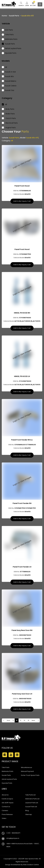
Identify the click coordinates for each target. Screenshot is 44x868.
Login (27, 4)
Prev (8, 720)
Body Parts (8, 109)
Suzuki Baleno (9, 81)
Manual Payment (27, 771)
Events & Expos (7, 799)
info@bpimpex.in (13, 838)
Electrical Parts (10, 123)
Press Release (7, 814)
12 (24, 720)
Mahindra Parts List (32, 799)
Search (21, 4)
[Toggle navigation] (40, 4)
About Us (5, 795)
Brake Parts (8, 114)
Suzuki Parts (14, 16)
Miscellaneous (27, 767)
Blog (27, 811)
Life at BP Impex (8, 803)
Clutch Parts (9, 118)
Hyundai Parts (7, 783)
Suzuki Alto (8, 76)
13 (28, 720)
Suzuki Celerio (9, 86)
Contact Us (6, 807)
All (4, 67)
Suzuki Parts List (31, 807)
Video (4, 818)
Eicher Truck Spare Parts (30, 775)
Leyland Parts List (32, 803)
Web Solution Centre (31, 865)
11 (20, 720)
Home (4, 16)
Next (33, 720)
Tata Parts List (30, 795)
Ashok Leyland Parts (9, 779)
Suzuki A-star (9, 72)
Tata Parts (6, 767)
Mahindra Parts (8, 771)
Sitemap (29, 814)
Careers (5, 811)
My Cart (33, 4)
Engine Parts (9, 128)
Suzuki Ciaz (8, 90)
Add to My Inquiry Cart (22, 201)
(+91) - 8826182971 (13, 833)
